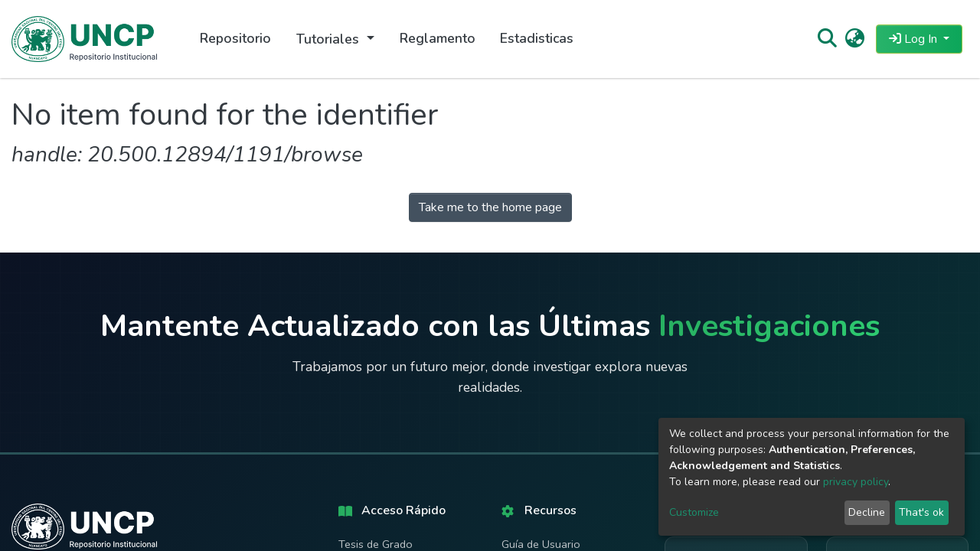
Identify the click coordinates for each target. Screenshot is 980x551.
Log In (915, 39)
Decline (867, 512)
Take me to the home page (490, 207)
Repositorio (235, 38)
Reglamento (438, 38)
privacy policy (856, 482)
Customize (694, 512)
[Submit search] (826, 39)
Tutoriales (330, 39)
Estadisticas (537, 38)
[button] (855, 39)
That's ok (921, 512)
